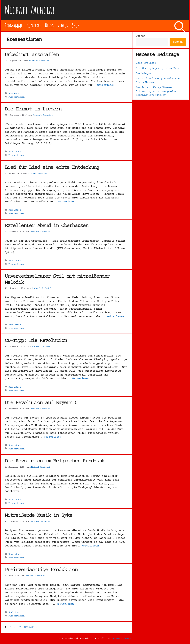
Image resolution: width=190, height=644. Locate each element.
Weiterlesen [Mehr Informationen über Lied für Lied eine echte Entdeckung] (67, 202)
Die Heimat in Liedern (33, 109)
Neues (49, 25)
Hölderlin (14, 93)
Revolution (15, 152)
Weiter (30, 627)
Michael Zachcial (30, 10)
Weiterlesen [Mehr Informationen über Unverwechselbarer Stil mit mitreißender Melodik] (115, 317)
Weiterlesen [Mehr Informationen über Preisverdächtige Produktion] (65, 604)
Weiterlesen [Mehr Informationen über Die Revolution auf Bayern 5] (53, 437)
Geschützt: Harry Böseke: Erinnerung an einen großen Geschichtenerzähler (156, 91)
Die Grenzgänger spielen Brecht (159, 68)
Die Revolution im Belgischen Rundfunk (55, 461)
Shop (76, 25)
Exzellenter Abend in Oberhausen (46, 226)
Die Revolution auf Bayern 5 (41, 403)
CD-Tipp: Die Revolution (36, 341)
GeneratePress (122, 639)
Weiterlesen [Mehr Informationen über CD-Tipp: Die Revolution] (81, 379)
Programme (14, 25)
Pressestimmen (17, 97)
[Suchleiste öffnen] (180, 25)
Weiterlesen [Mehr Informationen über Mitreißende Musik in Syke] (90, 546)
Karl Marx (14, 612)
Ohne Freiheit (146, 63)
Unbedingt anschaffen (32, 55)
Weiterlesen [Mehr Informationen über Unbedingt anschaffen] (106, 85)
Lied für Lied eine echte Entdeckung (52, 168)
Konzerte (34, 25)
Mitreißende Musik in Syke (38, 516)
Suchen (141, 36)
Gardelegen (144, 73)
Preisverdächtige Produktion (41, 570)
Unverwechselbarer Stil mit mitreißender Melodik (57, 279)
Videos (63, 25)
